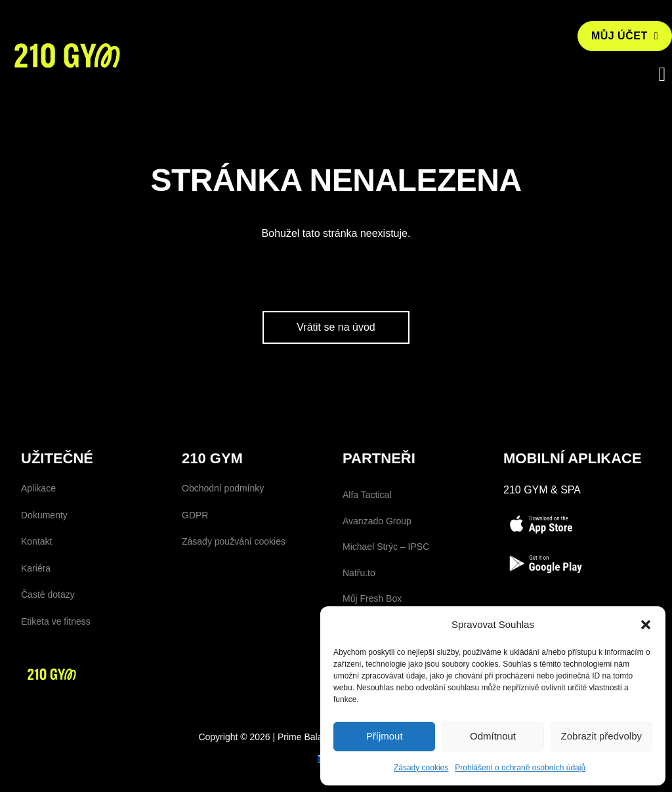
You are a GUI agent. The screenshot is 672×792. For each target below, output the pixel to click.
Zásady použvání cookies (234, 589)
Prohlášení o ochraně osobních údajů (520, 768)
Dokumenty (44, 562)
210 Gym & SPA (542, 538)
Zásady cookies (421, 768)
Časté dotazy (48, 642)
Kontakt (36, 589)
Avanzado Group (377, 568)
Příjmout (385, 736)
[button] (646, 625)
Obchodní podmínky (223, 536)
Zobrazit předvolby (601, 736)
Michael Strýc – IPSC (386, 594)
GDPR (195, 562)
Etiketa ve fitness (56, 669)
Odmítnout (493, 736)
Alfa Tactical (367, 543)
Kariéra (36, 616)
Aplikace (38, 536)
